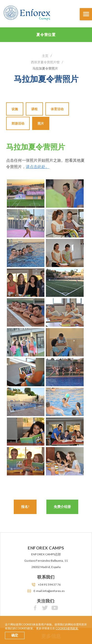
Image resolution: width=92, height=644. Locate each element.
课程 (34, 109)
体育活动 (57, 109)
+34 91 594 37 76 (49, 585)
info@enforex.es (54, 591)
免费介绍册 (62, 507)
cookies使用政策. (67, 628)
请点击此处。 (38, 166)
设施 (15, 109)
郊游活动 (18, 123)
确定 (15, 635)
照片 (41, 123)
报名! (25, 507)
